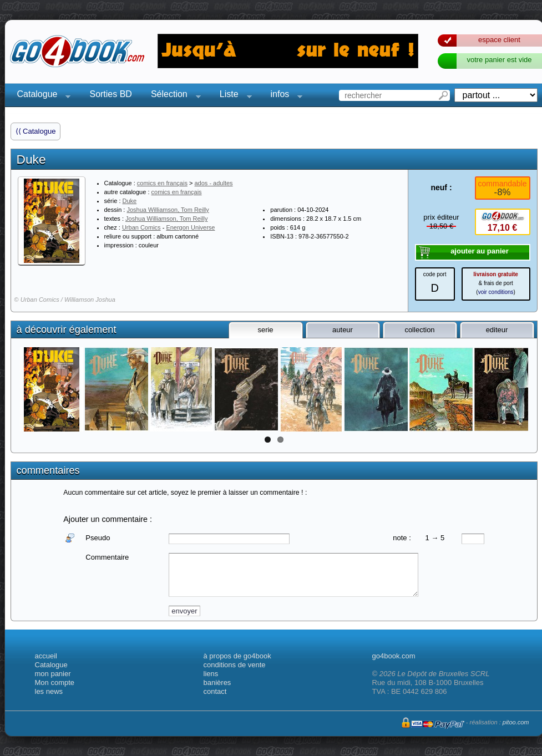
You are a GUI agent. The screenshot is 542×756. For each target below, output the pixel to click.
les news (49, 691)
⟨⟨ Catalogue (36, 131)
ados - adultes (213, 183)
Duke (130, 201)
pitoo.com (516, 722)
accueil (46, 656)
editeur (497, 330)
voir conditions (496, 292)
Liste (232, 96)
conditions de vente (235, 665)
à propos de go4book (237, 656)
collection (419, 330)
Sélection (173, 96)
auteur (343, 330)
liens (211, 674)
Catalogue (41, 96)
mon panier (53, 674)
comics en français (162, 183)
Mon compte (55, 683)
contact (215, 691)
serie (265, 330)
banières (217, 683)
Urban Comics (141, 227)
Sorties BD (110, 94)
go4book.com (394, 656)
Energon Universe (190, 227)
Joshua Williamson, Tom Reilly (168, 210)
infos (283, 96)
